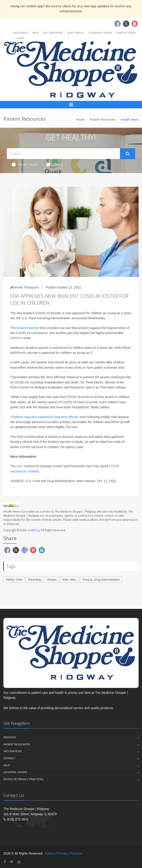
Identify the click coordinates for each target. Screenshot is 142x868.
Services (10, 737)
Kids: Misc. (70, 580)
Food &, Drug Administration (101, 580)
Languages (20, 33)
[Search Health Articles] (63, 154)
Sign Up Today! (127, 33)
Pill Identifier (53, 33)
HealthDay (34, 530)
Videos (55, 164)
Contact (9, 758)
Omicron (16, 338)
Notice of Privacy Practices (23, 779)
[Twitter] (12, 862)
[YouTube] (19, 862)
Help (36, 33)
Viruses (52, 580)
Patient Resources (103, 120)
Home (81, 120)
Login (20, 38)
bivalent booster (28, 328)
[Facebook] (5, 862)
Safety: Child (14, 580)
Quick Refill (76, 33)
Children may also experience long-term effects (45, 417)
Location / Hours (100, 33)
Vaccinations (13, 751)
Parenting (35, 580)
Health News (25, 164)
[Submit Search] (128, 154)
